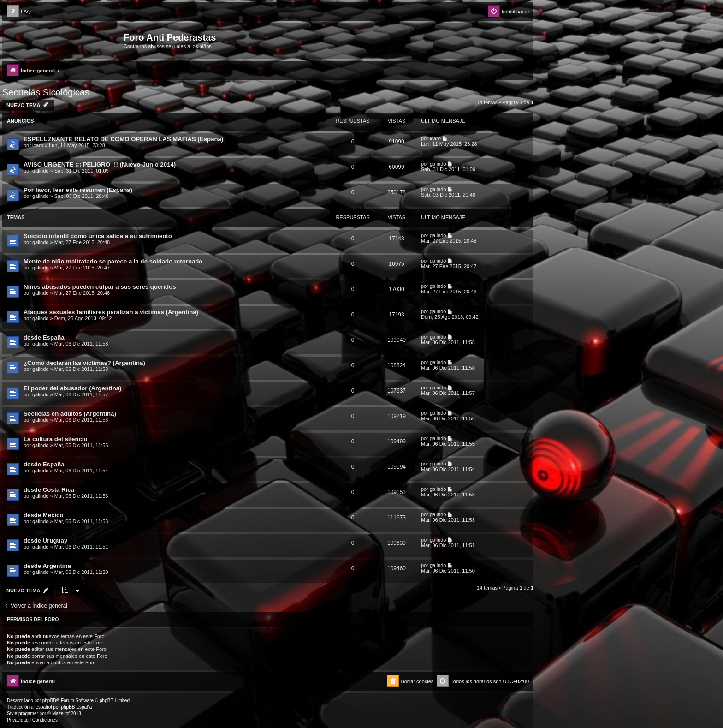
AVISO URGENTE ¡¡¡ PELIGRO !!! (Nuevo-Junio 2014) (100, 164)
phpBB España (76, 707)
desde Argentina (47, 566)
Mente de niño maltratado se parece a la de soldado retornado (113, 261)
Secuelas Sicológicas (46, 92)
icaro (38, 145)
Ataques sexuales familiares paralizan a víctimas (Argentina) (111, 312)
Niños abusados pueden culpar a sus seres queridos (100, 287)
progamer (28, 713)
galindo (40, 171)
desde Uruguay (45, 540)
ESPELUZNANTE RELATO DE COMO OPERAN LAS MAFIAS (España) (123, 139)
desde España (44, 337)
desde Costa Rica (49, 490)
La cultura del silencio (56, 439)
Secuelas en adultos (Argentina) (70, 414)
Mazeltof (61, 713)
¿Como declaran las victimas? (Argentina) (84, 363)
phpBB (49, 701)
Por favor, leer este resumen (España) (78, 190)
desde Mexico (44, 515)
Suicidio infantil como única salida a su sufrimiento (98, 236)
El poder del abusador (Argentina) (73, 388)
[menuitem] (19, 12)
